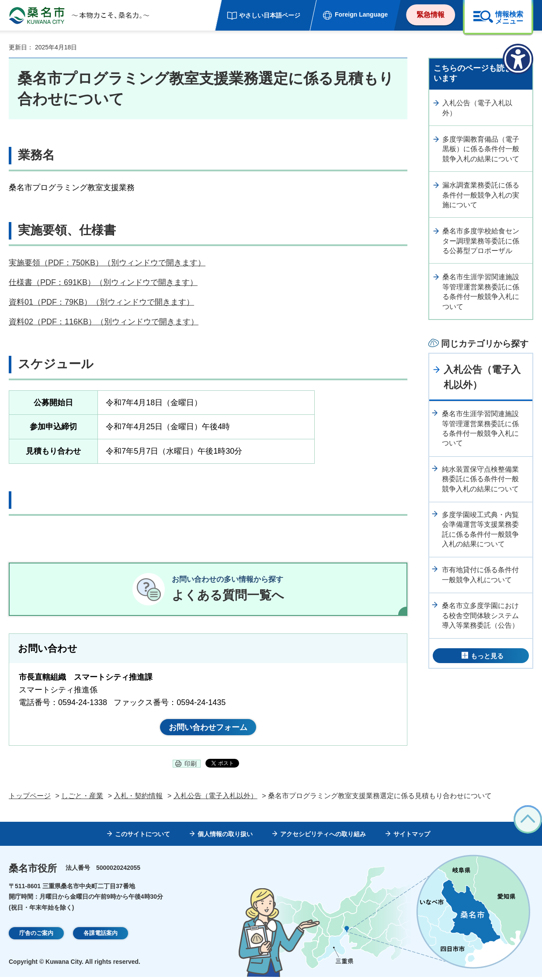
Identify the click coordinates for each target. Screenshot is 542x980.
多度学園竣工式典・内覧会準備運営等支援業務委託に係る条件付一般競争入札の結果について (480, 529)
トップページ (30, 798)
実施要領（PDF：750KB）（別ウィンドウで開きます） (107, 263)
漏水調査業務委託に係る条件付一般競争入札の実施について (481, 195)
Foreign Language (361, 14)
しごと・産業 (82, 798)
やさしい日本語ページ (270, 15)
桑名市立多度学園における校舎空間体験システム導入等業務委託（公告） (480, 615)
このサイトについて (142, 837)
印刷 (191, 767)
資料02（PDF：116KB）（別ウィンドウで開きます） (104, 322)
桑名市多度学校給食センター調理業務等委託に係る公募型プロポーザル (481, 241)
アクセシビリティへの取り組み (323, 837)
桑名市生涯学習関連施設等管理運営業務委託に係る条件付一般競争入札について (481, 292)
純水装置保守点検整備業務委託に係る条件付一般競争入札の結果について (480, 479)
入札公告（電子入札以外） (477, 108)
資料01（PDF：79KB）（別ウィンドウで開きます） (101, 302)
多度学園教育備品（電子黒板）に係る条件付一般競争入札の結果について (481, 149)
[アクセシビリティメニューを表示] (518, 59)
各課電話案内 (101, 936)
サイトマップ (412, 837)
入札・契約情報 (138, 798)
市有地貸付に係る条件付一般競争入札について (480, 575)
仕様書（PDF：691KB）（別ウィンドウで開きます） (103, 282)
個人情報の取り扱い (225, 837)
